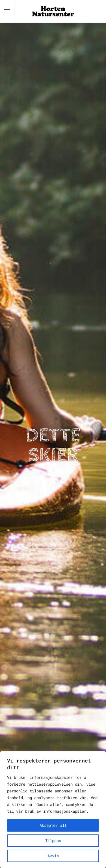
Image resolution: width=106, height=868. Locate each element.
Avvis (53, 856)
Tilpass (53, 840)
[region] (53, 810)
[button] (7, 11)
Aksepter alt (53, 825)
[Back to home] (53, 11)
